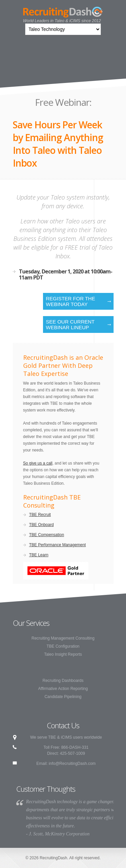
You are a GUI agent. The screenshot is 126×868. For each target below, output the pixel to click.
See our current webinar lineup (70, 324)
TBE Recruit (40, 515)
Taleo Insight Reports (63, 654)
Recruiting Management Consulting (63, 638)
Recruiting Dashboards (63, 681)
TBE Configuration (63, 646)
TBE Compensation (47, 535)
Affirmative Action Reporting (63, 689)
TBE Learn (39, 555)
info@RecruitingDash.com (72, 764)
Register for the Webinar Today (71, 301)
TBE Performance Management (58, 545)
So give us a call (38, 463)
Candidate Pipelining (63, 697)
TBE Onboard (41, 525)
